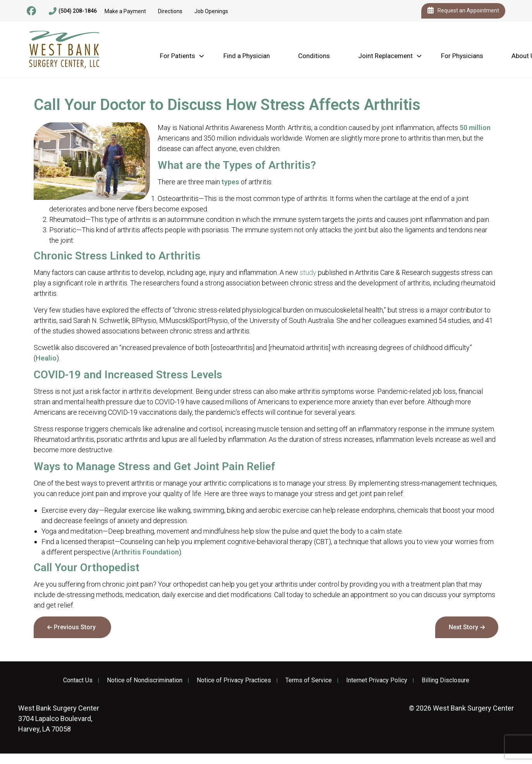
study (308, 272)
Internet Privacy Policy (377, 680)
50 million (475, 128)
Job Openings (211, 11)
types (230, 182)
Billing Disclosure (445, 680)
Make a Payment (125, 11)
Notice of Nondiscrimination (145, 680)
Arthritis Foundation (146, 552)
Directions (170, 11)
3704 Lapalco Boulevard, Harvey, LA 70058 (59, 719)
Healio (46, 358)
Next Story (463, 627)
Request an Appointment (463, 11)
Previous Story (75, 627)
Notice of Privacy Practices (234, 680)
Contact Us (78, 680)
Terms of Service (309, 680)
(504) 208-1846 (73, 11)
